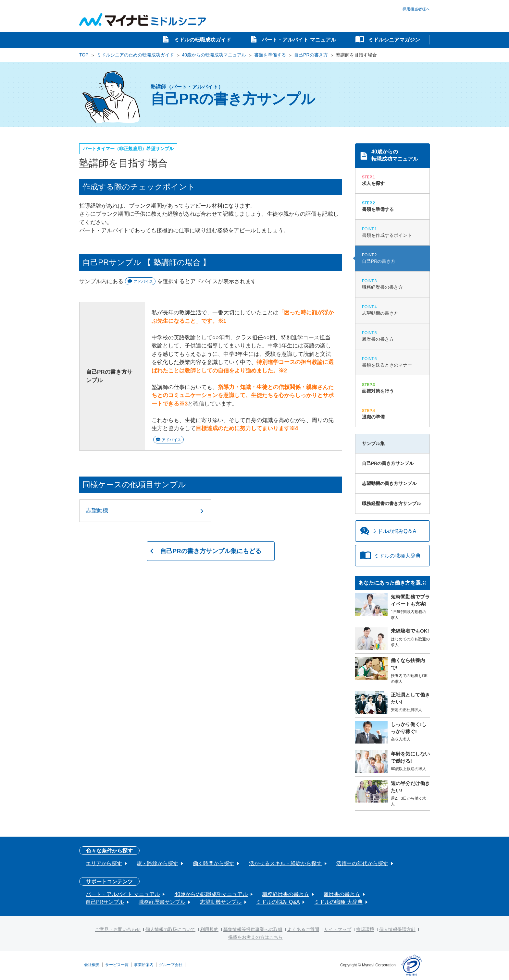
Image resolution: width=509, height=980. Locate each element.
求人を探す (392, 180)
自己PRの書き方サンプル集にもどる (211, 551)
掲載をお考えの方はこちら (255, 937)
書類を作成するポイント (392, 232)
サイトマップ (338, 929)
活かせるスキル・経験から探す (285, 863)
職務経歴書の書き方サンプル (391, 503)
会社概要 (92, 964)
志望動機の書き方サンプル (389, 483)
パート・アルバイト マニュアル (298, 40)
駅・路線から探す (157, 863)
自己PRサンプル (105, 902)
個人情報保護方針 (397, 929)
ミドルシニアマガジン (393, 40)
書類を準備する (270, 55)
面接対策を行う (392, 388)
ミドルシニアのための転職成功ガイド (135, 55)
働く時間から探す (214, 863)
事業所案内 (144, 964)
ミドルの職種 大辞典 (338, 902)
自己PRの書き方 (311, 55)
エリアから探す (104, 863)
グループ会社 (171, 964)
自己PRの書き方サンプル (388, 463)
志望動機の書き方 (392, 310)
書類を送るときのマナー (392, 362)
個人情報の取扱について (170, 929)
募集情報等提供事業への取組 (253, 929)
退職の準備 (392, 414)
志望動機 (97, 510)
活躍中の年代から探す (362, 863)
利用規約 (209, 929)
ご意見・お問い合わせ (118, 929)
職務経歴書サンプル (162, 902)
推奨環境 (365, 929)
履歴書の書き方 (392, 336)
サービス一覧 (117, 964)
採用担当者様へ (416, 9)
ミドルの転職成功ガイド (202, 40)
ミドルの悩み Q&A (278, 902)
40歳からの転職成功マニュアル (214, 55)
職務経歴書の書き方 (392, 284)
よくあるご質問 (303, 929)
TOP (84, 55)
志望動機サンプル (221, 902)
